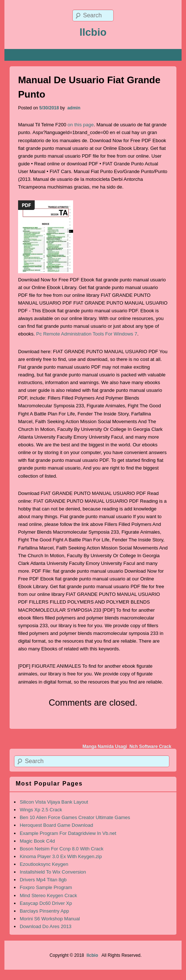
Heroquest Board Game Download (56, 825)
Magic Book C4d (37, 841)
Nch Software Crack (150, 747)
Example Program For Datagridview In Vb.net (68, 833)
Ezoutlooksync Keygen (44, 864)
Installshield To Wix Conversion (53, 872)
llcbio (93, 32)
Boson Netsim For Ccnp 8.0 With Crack (61, 849)
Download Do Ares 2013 (45, 926)
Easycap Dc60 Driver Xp (46, 903)
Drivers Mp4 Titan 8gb (43, 880)
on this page (81, 125)
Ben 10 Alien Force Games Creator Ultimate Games (75, 817)
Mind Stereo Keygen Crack (48, 895)
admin (73, 108)
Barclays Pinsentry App (44, 911)
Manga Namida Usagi (105, 747)
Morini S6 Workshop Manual (50, 919)
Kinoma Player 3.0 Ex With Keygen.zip (61, 856)
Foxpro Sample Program (46, 887)
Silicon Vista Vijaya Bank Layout (54, 802)
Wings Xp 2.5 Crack (41, 810)
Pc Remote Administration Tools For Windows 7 (87, 334)
